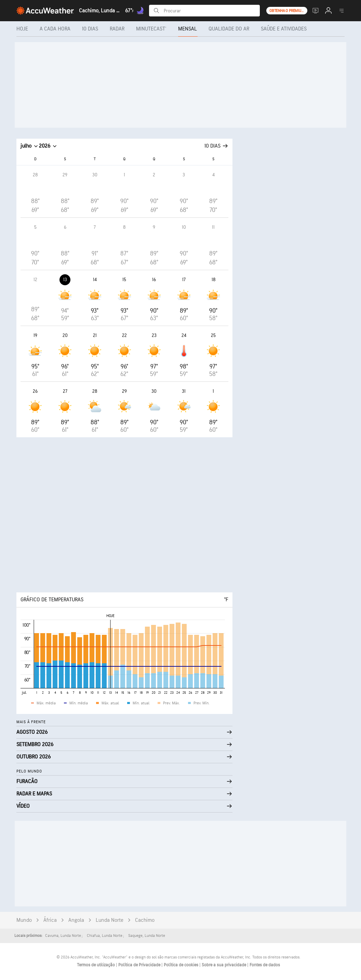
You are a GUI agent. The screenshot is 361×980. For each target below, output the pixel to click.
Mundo (24, 920)
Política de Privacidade (140, 965)
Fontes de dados (265, 965)
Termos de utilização (96, 965)
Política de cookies (182, 965)
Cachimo (145, 920)
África (50, 920)
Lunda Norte (110, 920)
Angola (76, 920)
